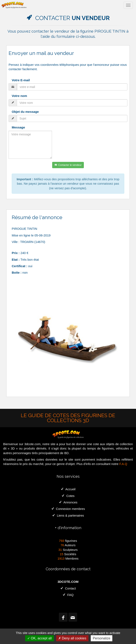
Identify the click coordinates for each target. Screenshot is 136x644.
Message (18, 127)
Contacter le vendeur (68, 165)
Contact (68, 588)
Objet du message (25, 112)
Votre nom (19, 96)
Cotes (68, 496)
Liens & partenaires (68, 515)
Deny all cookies (72, 638)
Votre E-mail (21, 80)
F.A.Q (123, 464)
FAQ (68, 595)
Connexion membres (68, 509)
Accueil (68, 489)
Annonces (68, 502)
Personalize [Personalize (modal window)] (102, 638)
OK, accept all (40, 638)
